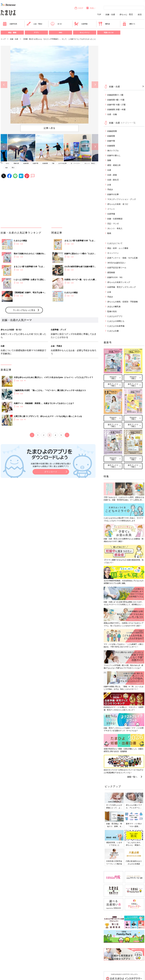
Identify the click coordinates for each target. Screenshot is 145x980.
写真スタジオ (109, 33)
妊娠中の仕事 (113, 194)
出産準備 (81, 24)
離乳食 (104, 24)
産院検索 (111, 272)
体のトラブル (113, 150)
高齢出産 (16, 163)
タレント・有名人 (90, 163)
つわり (7, 163)
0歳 (53, 163)
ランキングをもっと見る (24, 310)
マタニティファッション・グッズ (122, 199)
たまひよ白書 (113, 331)
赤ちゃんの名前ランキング (119, 282)
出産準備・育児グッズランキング (122, 287)
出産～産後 (112, 175)
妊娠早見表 (10, 24)
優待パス (129, 24)
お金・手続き (34, 24)
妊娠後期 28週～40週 (116, 109)
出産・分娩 (112, 114)
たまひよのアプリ (115, 316)
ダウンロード (51, 472)
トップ (3, 39)
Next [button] (95, 85)
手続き (110, 189)
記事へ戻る (50, 128)
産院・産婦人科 (114, 165)
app (6, 167)
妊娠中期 (36, 163)
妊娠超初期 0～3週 (115, 95)
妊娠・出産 (110, 14)
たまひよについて (115, 243)
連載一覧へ (132, 777)
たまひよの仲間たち (116, 321)
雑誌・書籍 (12, 33)
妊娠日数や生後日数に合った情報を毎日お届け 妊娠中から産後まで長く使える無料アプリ (51, 465)
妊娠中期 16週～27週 (116, 105)
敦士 (13, 167)
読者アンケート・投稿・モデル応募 (123, 258)
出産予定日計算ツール (117, 268)
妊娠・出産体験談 (115, 219)
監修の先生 (112, 311)
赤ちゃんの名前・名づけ (118, 204)
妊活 (140, 14)
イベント (111, 209)
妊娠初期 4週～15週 (116, 100)
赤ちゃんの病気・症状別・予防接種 (123, 302)
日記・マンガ (113, 223)
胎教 (109, 160)
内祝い (91, 8)
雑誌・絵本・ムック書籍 (118, 248)
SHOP (79, 8)
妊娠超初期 (112, 131)
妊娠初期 (26, 163)
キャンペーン (85, 33)
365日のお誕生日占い (117, 263)
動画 (109, 233)
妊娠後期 (45, 163)
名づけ (56, 24)
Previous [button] (4, 85)
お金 (109, 185)
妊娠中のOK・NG (115, 277)
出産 (109, 170)
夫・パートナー (75, 163)
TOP (99, 14)
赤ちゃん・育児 (126, 14)
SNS (60, 33)
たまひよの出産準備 (116, 326)
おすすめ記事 (62, 163)
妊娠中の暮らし (114, 155)
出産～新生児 (113, 180)
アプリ (36, 33)
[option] (49, 85)
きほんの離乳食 (114, 306)
